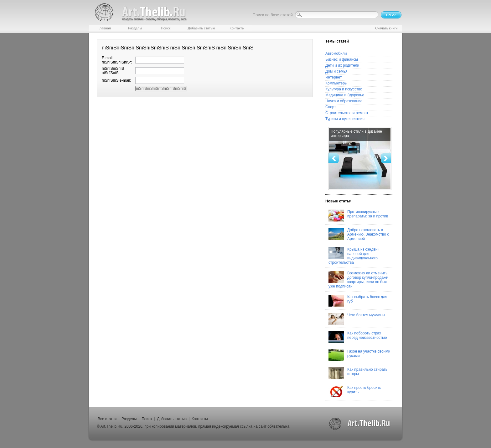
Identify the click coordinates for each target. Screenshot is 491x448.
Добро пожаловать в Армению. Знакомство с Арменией (359, 234)
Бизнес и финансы (342, 59)
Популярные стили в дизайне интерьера (356, 134)
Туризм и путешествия (345, 119)
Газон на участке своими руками (359, 355)
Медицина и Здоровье (345, 95)
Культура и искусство (344, 89)
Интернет (333, 77)
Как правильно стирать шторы (358, 373)
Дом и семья (336, 71)
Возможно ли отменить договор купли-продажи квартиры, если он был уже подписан (358, 280)
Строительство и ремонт (347, 113)
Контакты (200, 419)
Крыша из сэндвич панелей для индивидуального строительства (354, 256)
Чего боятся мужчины (357, 319)
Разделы (129, 419)
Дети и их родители (342, 65)
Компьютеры (336, 83)
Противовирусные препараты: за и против (358, 216)
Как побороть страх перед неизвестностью (358, 337)
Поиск (147, 419)
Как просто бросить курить (355, 391)
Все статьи (107, 419)
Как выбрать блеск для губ (358, 301)
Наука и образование (344, 101)
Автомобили (336, 53)
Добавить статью (172, 419)
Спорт (331, 107)
